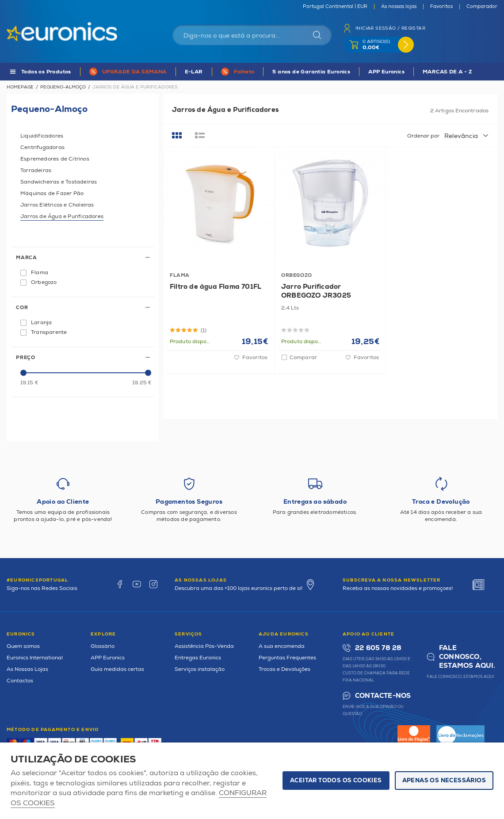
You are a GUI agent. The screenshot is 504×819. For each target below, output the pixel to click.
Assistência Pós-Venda (204, 646)
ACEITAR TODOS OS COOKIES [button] (336, 781)
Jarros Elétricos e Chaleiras (57, 205)
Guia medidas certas (117, 669)
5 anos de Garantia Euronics (311, 72)
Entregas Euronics (198, 658)
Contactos (20, 681)
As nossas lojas (399, 7)
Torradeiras (36, 170)
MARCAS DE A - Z (447, 72)
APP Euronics (386, 72)
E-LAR (194, 72)
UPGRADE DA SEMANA (134, 72)
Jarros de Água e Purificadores (62, 216)
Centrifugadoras (42, 147)
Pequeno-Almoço (63, 87)
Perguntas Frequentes (287, 658)
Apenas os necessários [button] (444, 781)
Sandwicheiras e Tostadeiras (59, 182)
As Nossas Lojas (27, 669)
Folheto (244, 72)
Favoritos (441, 7)
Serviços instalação (200, 669)
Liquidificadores (42, 136)
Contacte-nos (383, 696)
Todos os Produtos (46, 72)
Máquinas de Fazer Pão (52, 193)
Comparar (303, 358)
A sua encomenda (282, 646)
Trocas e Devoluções (284, 669)
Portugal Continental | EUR (335, 7)
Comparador (482, 7)
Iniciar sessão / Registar (390, 28)
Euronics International (35, 658)
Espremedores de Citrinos (55, 159)
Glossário (103, 646)
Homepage (20, 87)
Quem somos (23, 646)
